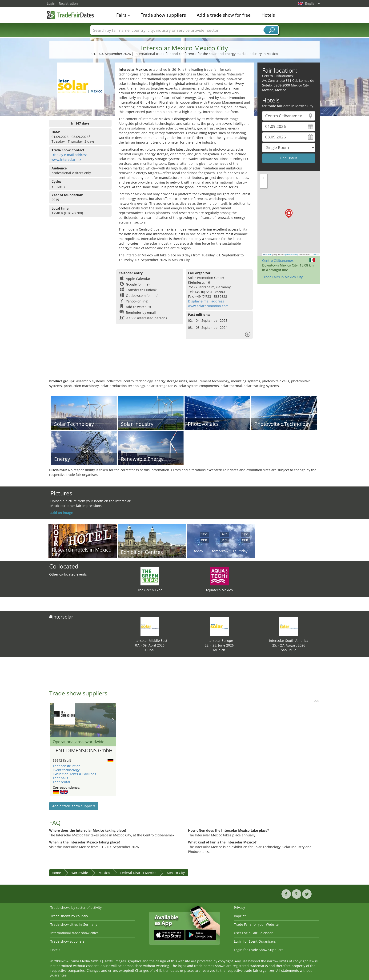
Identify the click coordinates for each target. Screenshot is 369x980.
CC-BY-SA (315, 255)
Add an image (62, 513)
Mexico (104, 873)
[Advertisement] (184, 364)
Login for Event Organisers (255, 941)
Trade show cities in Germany (74, 924)
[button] (289, 214)
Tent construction (67, 766)
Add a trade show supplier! (74, 806)
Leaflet (268, 255)
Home (56, 873)
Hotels (268, 15)
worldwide (80, 873)
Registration (68, 3)
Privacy (239, 907)
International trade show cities (74, 933)
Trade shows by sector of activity (76, 907)
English (312, 3)
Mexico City (176, 873)
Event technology (66, 770)
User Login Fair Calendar (253, 933)
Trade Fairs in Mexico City (282, 277)
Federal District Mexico (138, 873)
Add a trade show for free (224, 15)
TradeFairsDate (70, 15)
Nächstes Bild (113, 720)
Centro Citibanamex (278, 261)
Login (51, 3)
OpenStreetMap (291, 255)
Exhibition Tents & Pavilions (74, 774)
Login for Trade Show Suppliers (259, 950)
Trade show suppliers (163, 15)
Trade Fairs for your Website (256, 924)
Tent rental (61, 782)
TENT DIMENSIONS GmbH (83, 751)
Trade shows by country (69, 916)
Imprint (240, 916)
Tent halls (60, 778)
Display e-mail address (70, 155)
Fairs (123, 15)
